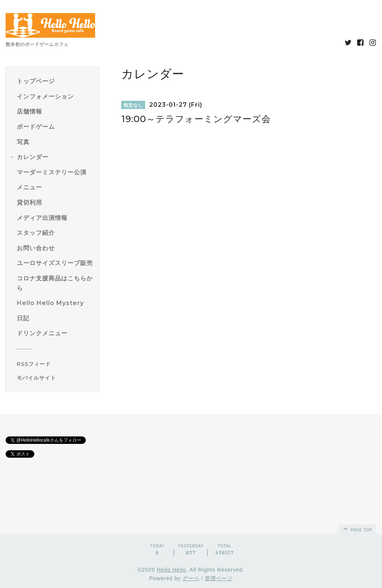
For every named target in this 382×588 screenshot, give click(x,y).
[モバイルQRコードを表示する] (55, 378)
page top (357, 529)
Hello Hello (171, 570)
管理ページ (219, 578)
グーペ (191, 578)
